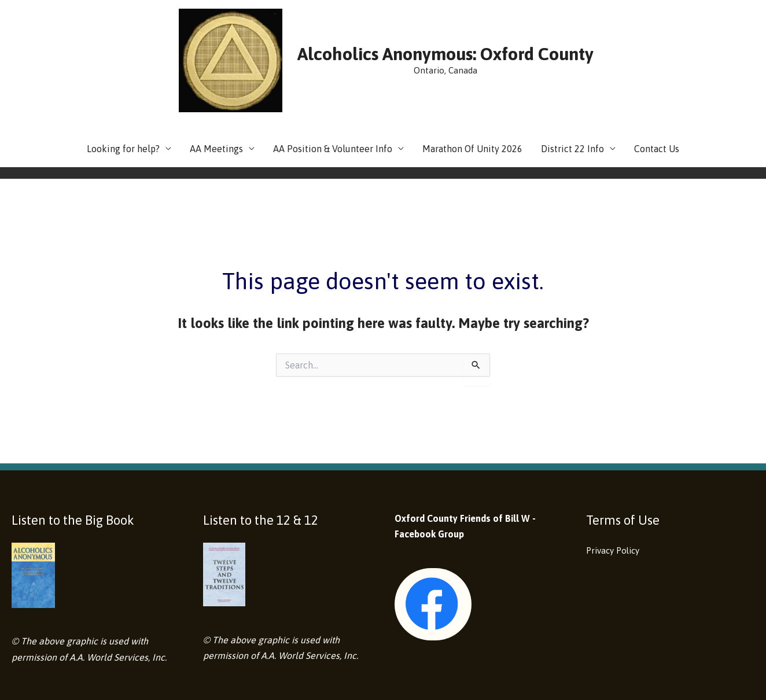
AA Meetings (216, 86)
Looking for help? (123, 86)
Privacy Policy (616, 487)
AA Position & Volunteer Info (333, 86)
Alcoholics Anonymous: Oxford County (407, 22)
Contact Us (657, 86)
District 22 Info (572, 86)
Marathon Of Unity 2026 (472, 86)
